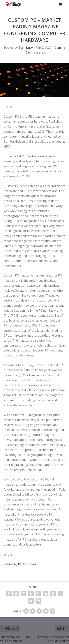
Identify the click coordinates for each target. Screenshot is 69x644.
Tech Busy (26, 48)
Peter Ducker (27, 564)
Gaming (60, 48)
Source (8, 564)
